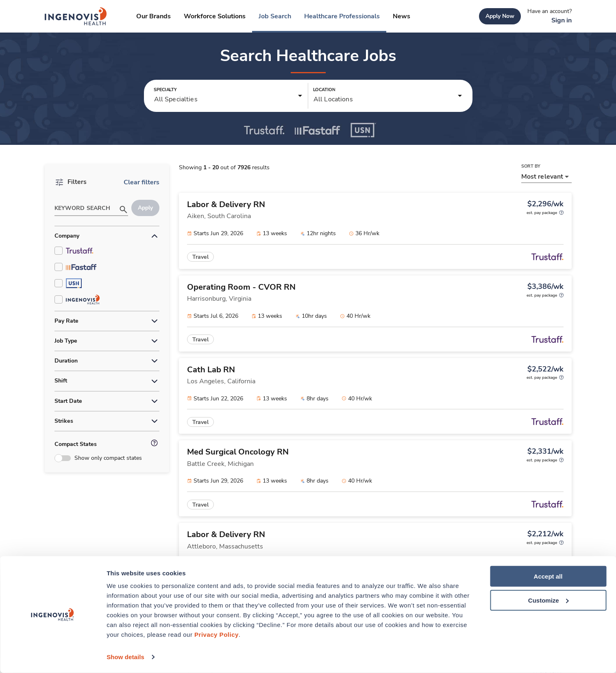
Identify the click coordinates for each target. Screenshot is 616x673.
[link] (76, 16)
